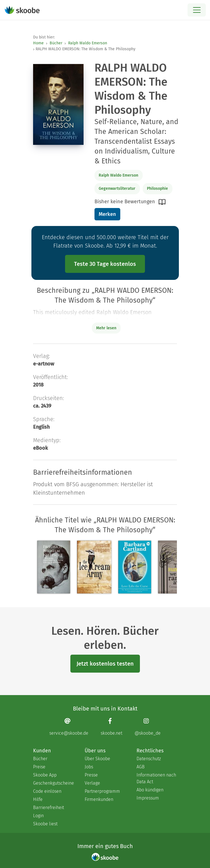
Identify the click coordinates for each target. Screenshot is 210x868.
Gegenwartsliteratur (117, 189)
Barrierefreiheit (49, 808)
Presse (91, 775)
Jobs (89, 767)
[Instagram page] (148, 727)
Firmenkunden (99, 799)
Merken (107, 214)
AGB (141, 767)
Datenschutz (149, 759)
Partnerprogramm (102, 791)
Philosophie (157, 189)
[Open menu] (197, 10)
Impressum (148, 798)
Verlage (92, 783)
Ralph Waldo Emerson (88, 43)
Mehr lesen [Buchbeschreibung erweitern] (106, 328)
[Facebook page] (111, 727)
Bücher (56, 43)
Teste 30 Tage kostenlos (105, 264)
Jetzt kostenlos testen (105, 664)
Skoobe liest (45, 824)
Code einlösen (47, 791)
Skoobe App (45, 775)
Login (38, 816)
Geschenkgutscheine (53, 783)
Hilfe (38, 799)
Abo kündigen (150, 790)
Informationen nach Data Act (156, 778)
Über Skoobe (97, 759)
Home (38, 43)
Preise (39, 767)
